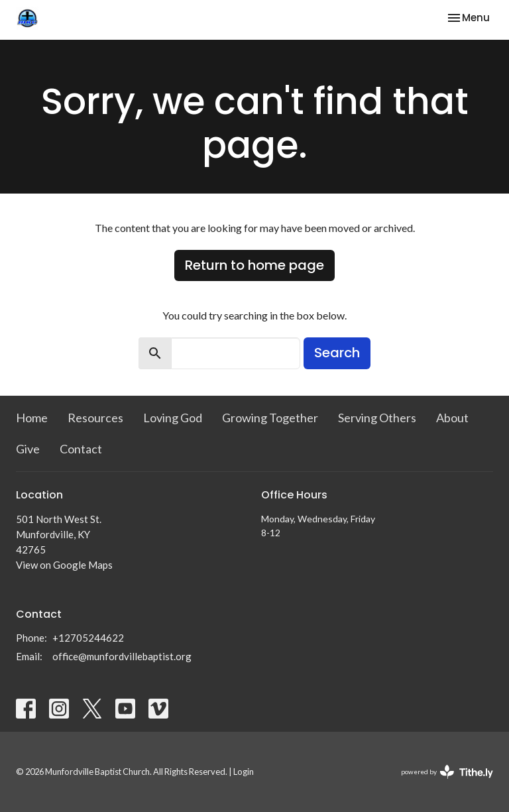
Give (28, 449)
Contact (81, 449)
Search (337, 353)
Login (244, 772)
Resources (95, 418)
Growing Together (270, 418)
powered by (447, 772)
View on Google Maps (64, 565)
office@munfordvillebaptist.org (122, 656)
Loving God (173, 418)
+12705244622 (88, 638)
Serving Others (377, 418)
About (452, 418)
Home (32, 418)
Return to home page (254, 265)
